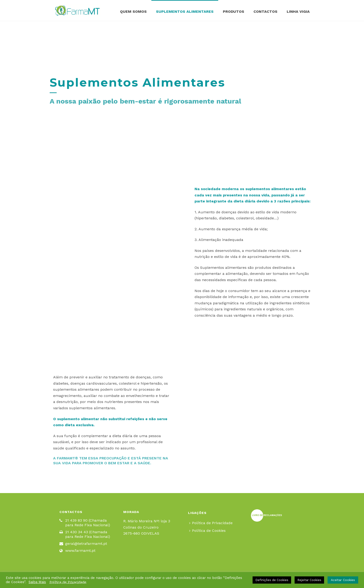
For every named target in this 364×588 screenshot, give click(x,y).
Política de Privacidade (211, 523)
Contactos (265, 11)
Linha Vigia (298, 11)
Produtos (234, 11)
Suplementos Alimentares (185, 11)
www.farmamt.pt (80, 551)
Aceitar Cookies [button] (343, 580)
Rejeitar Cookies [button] (309, 580)
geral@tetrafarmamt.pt (86, 544)
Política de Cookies (207, 531)
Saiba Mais (37, 582)
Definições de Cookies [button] (272, 580)
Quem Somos (133, 11)
